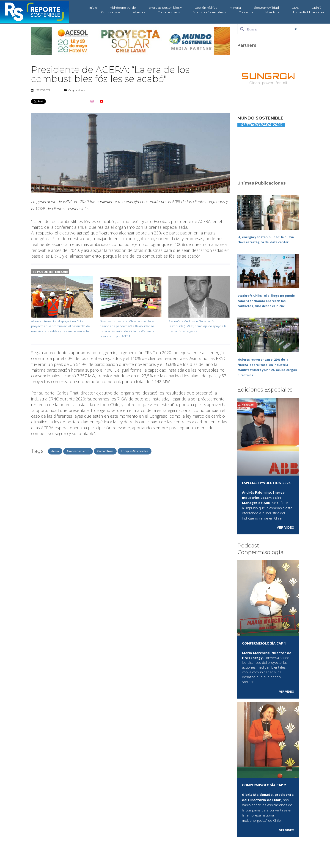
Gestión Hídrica (206, 8)
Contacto (246, 12)
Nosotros (272, 12)
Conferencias (169, 12)
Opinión (317, 8)
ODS (295, 8)
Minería (235, 8)
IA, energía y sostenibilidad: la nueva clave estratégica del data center (266, 242)
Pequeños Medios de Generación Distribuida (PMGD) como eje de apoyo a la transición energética (199, 326)
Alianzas (139, 12)
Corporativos (111, 12)
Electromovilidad (266, 8)
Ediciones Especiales (209, 12)
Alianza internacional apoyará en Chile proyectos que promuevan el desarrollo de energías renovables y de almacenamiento (61, 328)
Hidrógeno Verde (123, 8)
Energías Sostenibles (165, 8)
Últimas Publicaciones (308, 12)
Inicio (93, 8)
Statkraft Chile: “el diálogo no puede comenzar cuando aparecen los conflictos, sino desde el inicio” (267, 306)
